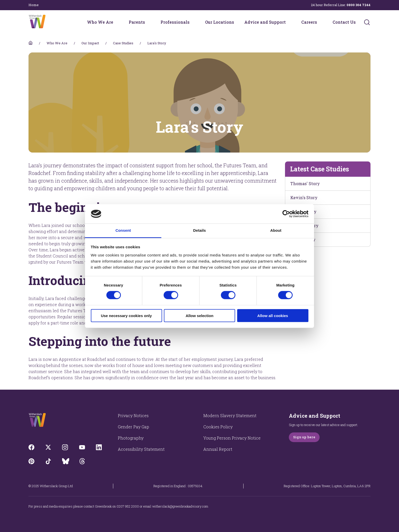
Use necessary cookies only (126, 315)
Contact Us (344, 22)
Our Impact (90, 43)
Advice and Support (265, 22)
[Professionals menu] (193, 22)
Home (34, 5)
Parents (137, 22)
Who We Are (100, 22)
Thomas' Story (305, 183)
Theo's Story (303, 240)
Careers (309, 22)
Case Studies (123, 43)
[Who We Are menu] (117, 22)
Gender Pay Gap (133, 427)
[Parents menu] (148, 22)
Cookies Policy (218, 427)
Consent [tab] (123, 230)
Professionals (175, 22)
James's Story (304, 226)
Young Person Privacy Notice (232, 438)
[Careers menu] (320, 22)
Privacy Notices (133, 415)
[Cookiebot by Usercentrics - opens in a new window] (286, 214)
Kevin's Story (304, 197)
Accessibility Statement (141, 449)
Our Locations (220, 22)
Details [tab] (199, 230)
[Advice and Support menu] (289, 22)
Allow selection (199, 315)
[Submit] (367, 22)
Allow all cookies (273, 315)
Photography (131, 438)
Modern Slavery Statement (230, 415)
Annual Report (218, 449)
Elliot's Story (303, 212)
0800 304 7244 (359, 5)
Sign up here (304, 437)
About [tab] (276, 230)
